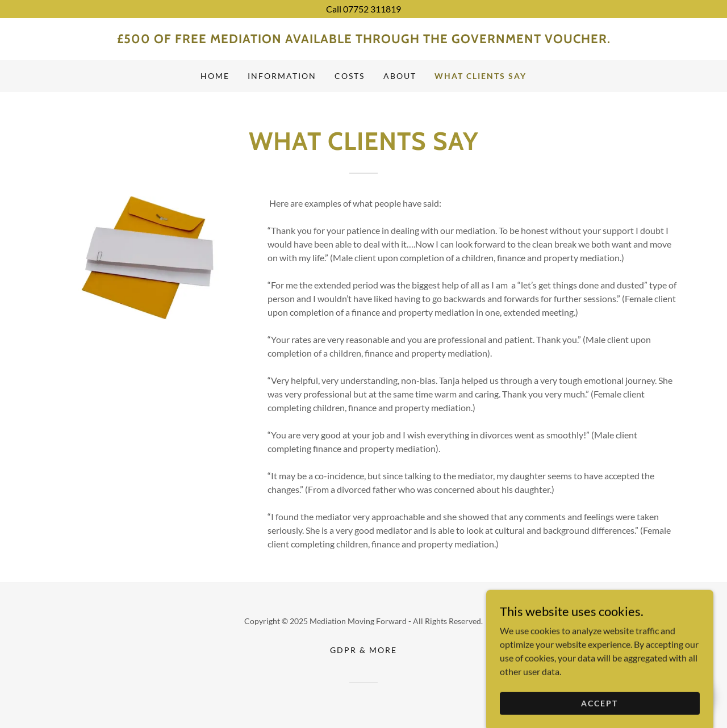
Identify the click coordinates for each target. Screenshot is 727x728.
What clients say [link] (481, 76)
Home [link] (215, 76)
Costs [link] (350, 76)
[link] (363, 39)
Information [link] (282, 76)
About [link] (400, 76)
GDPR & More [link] (363, 650)
